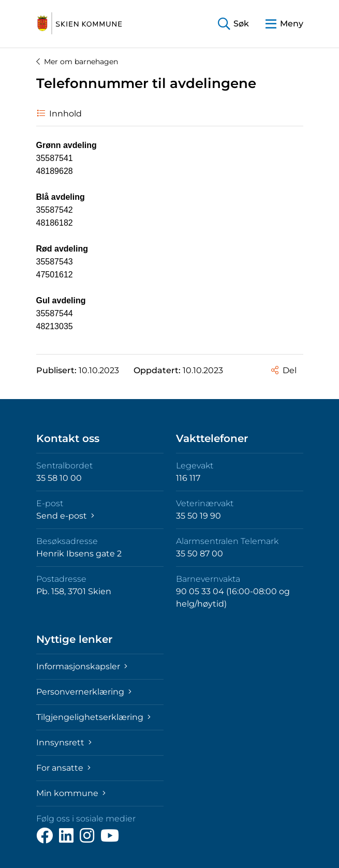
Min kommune (71, 793)
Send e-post (65, 516)
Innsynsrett (64, 742)
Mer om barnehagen (77, 62)
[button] (233, 24)
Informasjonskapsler (82, 666)
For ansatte (63, 768)
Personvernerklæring (84, 692)
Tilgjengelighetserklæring (93, 717)
